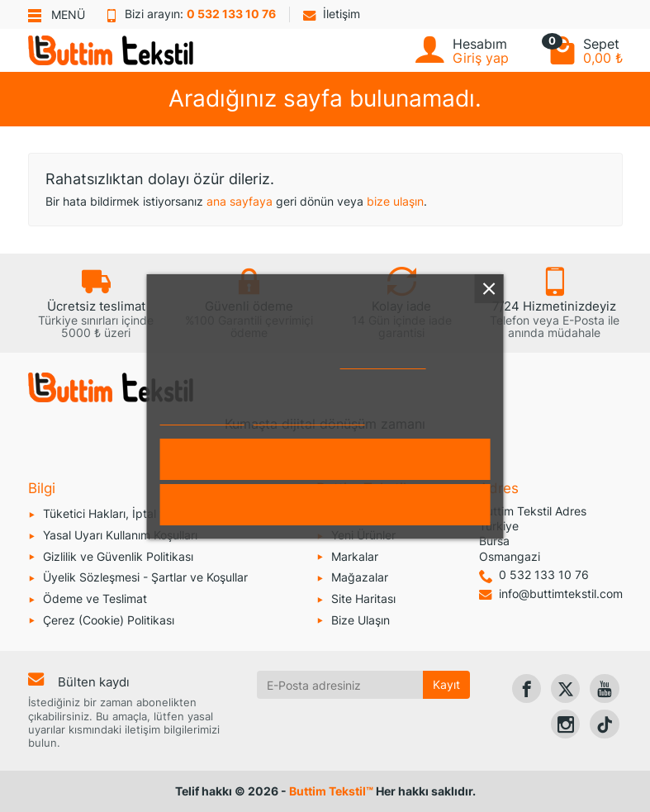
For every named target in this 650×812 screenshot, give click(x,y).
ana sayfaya (240, 201)
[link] (527, 689)
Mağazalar (360, 577)
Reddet (325, 505)
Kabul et (325, 459)
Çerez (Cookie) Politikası (109, 620)
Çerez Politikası (383, 361)
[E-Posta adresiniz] (340, 685)
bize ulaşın (395, 201)
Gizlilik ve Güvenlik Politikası (118, 556)
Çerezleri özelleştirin (309, 418)
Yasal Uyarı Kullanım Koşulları (120, 535)
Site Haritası (363, 598)
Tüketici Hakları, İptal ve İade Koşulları (145, 513)
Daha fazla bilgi (202, 418)
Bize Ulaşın (361, 620)
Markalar (355, 556)
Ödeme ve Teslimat (95, 598)
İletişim (332, 14)
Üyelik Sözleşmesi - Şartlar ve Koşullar (145, 577)
